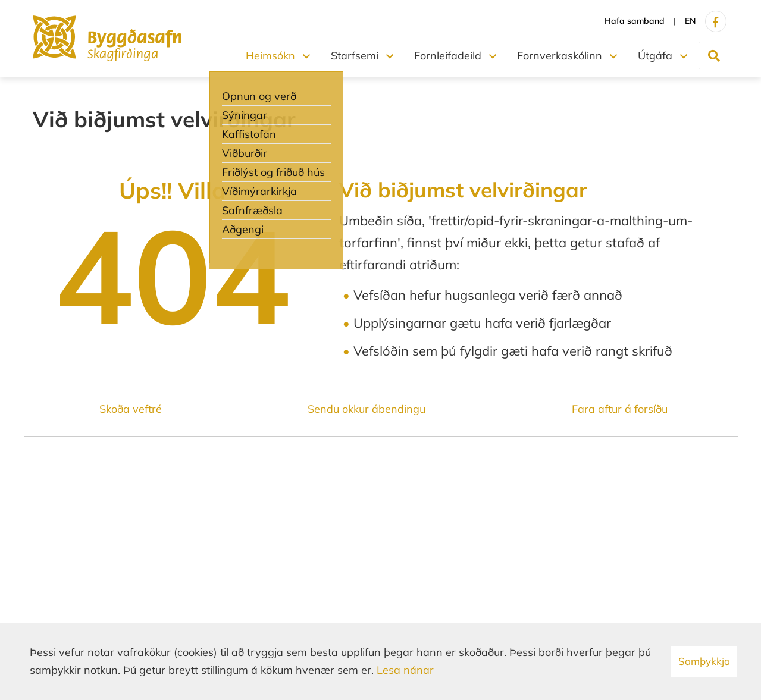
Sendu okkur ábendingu (367, 409)
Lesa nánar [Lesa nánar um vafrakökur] (405, 670)
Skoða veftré (131, 409)
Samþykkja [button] (704, 661)
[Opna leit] (714, 56)
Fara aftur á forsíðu (620, 409)
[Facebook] (716, 21)
